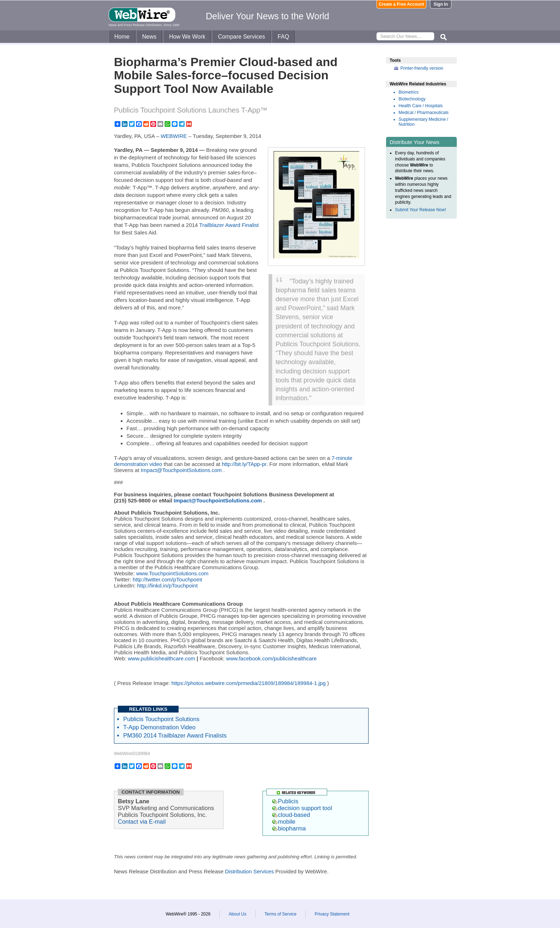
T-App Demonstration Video (159, 727)
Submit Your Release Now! (421, 210)
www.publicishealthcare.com (161, 658)
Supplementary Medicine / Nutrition (423, 122)
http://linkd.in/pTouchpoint (167, 585)
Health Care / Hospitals (421, 106)
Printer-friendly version (422, 68)
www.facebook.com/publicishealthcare (271, 658)
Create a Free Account (402, 4)
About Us (237, 914)
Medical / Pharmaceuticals (424, 113)
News (149, 37)
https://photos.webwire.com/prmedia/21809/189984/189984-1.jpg (249, 683)
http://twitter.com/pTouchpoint (167, 579)
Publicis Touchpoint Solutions (161, 719)
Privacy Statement (332, 914)
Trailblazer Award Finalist (229, 225)
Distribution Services (249, 871)
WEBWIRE (174, 136)
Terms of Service (281, 914)
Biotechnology (412, 99)
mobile (284, 822)
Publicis (285, 801)
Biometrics (409, 92)
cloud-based (291, 815)
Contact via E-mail (142, 822)
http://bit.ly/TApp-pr (244, 464)
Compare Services (241, 37)
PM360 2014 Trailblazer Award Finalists (175, 735)
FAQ (283, 37)
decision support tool (302, 808)
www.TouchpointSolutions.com (172, 573)
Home (122, 37)
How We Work (187, 37)
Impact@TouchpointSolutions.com (181, 470)
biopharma (289, 828)
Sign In (441, 4)
